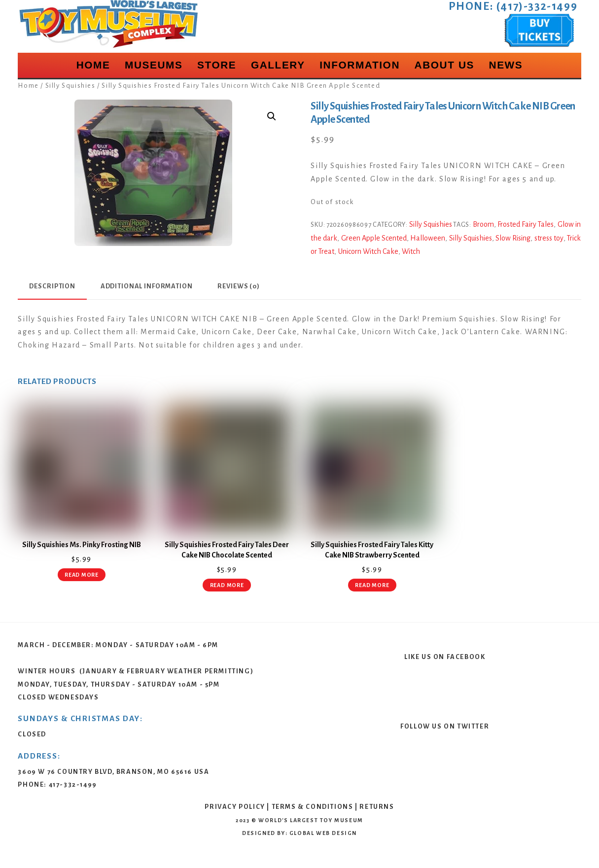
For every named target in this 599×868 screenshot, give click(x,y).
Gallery (278, 65)
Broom (483, 224)
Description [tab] (52, 286)
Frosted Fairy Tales (526, 224)
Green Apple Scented (374, 238)
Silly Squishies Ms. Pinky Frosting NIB (82, 545)
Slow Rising (513, 238)
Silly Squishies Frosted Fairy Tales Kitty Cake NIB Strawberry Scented (372, 550)
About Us (444, 65)
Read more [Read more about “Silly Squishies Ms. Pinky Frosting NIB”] (82, 575)
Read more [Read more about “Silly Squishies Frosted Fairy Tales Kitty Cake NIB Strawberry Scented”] (372, 585)
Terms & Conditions (313, 807)
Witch (411, 251)
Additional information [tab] (147, 286)
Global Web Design (323, 833)
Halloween (428, 238)
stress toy (549, 238)
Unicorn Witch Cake (368, 251)
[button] (272, 116)
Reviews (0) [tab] (239, 286)
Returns (377, 807)
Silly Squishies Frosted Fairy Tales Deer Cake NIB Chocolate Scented (227, 550)
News (506, 65)
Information (360, 65)
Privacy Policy (235, 807)
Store (217, 65)
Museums (154, 65)
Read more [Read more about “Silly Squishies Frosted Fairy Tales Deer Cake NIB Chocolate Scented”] (227, 585)
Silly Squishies (70, 86)
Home (93, 65)
